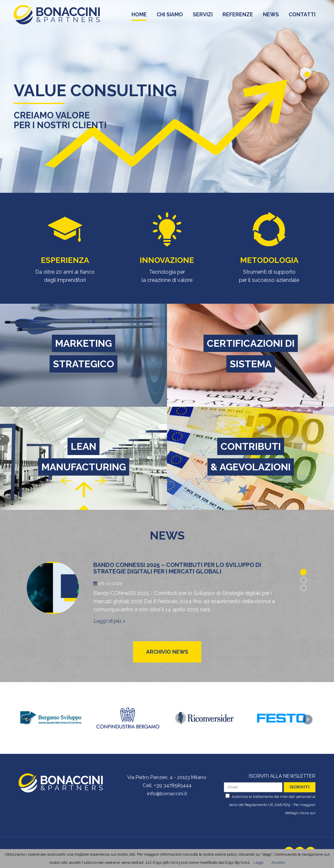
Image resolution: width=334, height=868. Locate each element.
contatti (302, 16)
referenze (238, 16)
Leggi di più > (109, 621)
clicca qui (307, 813)
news (271, 16)
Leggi (258, 862)
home (139, 16)
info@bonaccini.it (167, 794)
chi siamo (170, 16)
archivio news (167, 652)
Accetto (278, 862)
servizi (203, 16)
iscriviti (300, 787)
